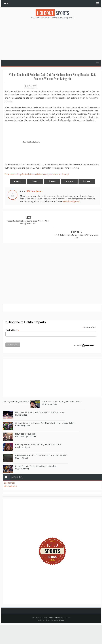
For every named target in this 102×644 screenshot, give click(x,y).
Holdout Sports (52, 603)
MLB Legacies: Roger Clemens (16, 387)
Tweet (18, 181)
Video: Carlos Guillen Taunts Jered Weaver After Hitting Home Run (28, 222)
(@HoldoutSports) (71, 201)
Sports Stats (9, 469)
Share (35, 181)
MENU (7, 3)
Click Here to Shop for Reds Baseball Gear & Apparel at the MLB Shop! (37, 174)
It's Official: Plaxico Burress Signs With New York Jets (77, 222)
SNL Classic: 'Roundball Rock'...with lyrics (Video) (26, 421)
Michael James (35, 191)
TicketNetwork (10, 472)
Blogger (62, 606)
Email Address (12, 316)
